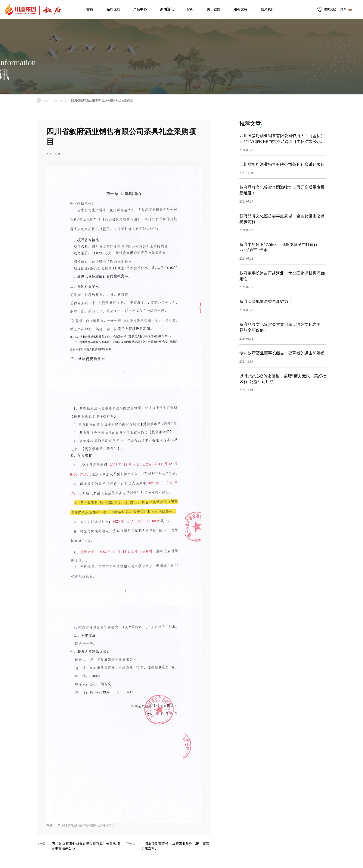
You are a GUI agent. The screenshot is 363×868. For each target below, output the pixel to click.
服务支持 (241, 9)
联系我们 (267, 9)
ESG (190, 9)
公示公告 (60, 100)
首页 (90, 9)
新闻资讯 (167, 9)
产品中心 (140, 9)
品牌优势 (113, 9)
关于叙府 (214, 9)
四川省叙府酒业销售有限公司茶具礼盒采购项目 (102, 100)
